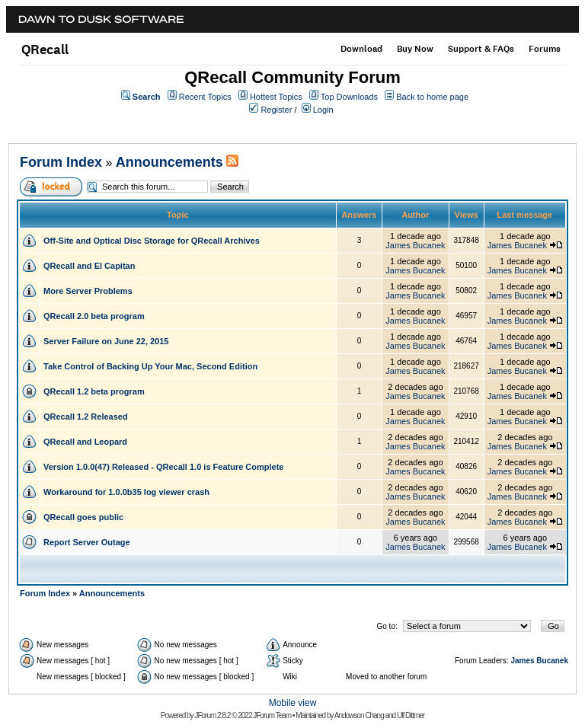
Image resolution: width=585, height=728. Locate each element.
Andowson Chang (359, 715)
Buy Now (415, 49)
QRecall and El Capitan (89, 266)
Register (276, 110)
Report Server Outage (87, 542)
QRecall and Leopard (85, 442)
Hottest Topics (276, 97)
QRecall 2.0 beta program (94, 316)
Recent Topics (205, 97)
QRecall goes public (83, 517)
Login (323, 110)
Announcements (169, 162)
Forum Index (61, 162)
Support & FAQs (481, 49)
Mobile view (293, 703)
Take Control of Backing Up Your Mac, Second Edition (150, 366)
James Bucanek (415, 245)
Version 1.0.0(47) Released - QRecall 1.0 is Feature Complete (163, 467)
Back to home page (432, 97)
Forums (545, 49)
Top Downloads (349, 97)
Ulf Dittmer (411, 715)
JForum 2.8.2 (212, 715)
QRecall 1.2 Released (86, 417)
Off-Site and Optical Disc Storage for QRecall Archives (152, 241)
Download (361, 49)
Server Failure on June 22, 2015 (106, 341)
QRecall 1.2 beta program (94, 391)
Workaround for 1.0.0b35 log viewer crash (126, 492)
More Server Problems (88, 291)
